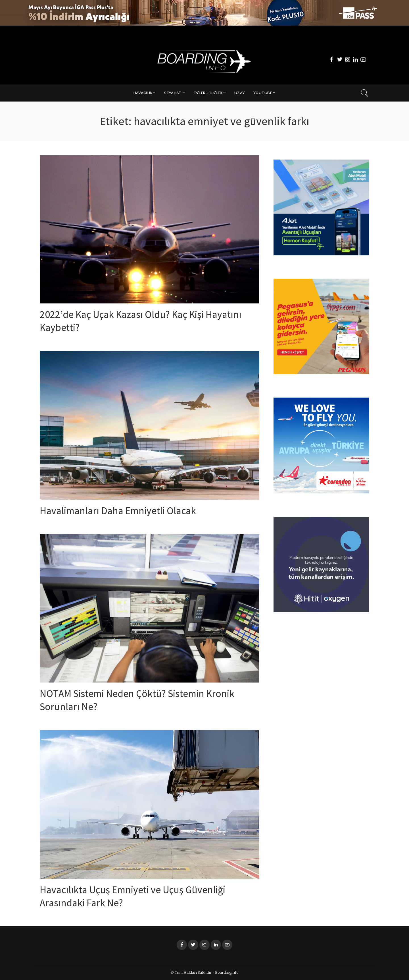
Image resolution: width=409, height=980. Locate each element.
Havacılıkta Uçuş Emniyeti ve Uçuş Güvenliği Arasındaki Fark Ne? (145, 898)
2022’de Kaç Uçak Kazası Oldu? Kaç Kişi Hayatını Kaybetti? (133, 322)
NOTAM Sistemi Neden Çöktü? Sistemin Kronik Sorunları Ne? (134, 701)
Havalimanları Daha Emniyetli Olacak (128, 512)
